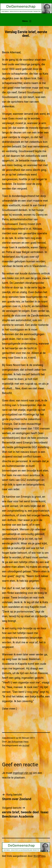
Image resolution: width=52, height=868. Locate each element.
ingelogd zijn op (23, 773)
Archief (26, 745)
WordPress (39, 856)
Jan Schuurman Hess (18, 742)
